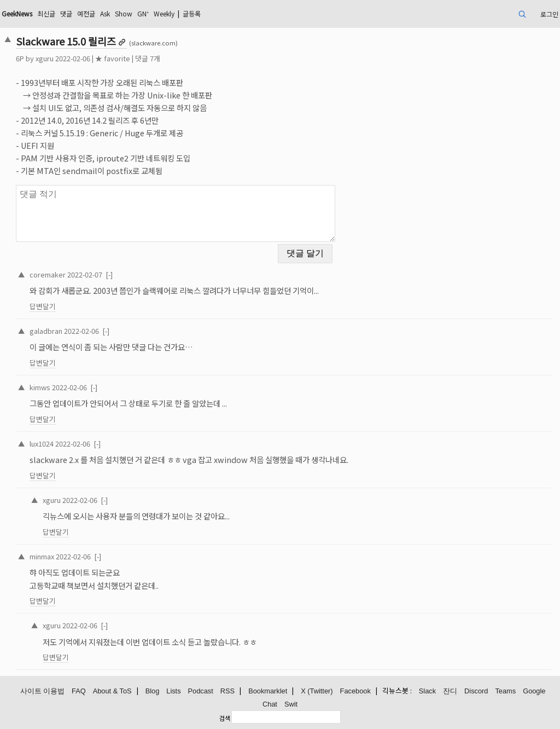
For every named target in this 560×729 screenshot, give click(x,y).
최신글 (46, 13)
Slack (427, 691)
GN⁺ (143, 13)
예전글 (86, 13)
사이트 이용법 (43, 691)
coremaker (48, 274)
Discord (476, 691)
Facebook (355, 691)
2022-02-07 (85, 274)
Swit (291, 704)
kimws (40, 387)
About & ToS (112, 691)
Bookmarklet (268, 691)
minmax (42, 556)
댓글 (66, 13)
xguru (45, 58)
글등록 (192, 13)
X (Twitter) (317, 691)
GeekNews (17, 13)
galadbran (46, 331)
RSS (227, 691)
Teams (505, 691)
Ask (105, 13)
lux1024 (42, 444)
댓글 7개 (148, 58)
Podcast (201, 691)
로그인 (549, 14)
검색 (225, 718)
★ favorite (113, 58)
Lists (173, 691)
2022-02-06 (81, 331)
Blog (153, 691)
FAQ (79, 691)
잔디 (450, 691)
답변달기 (43, 306)
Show (124, 13)
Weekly (164, 13)
